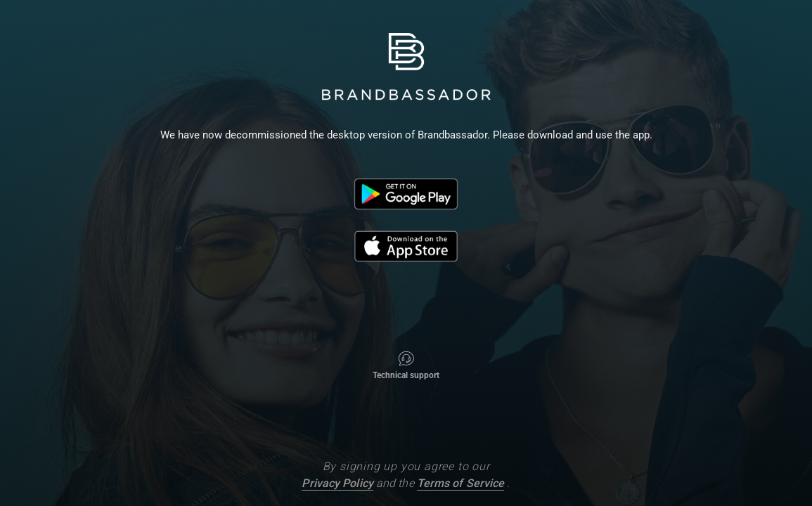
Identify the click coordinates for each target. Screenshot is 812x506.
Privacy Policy (337, 483)
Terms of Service (461, 483)
